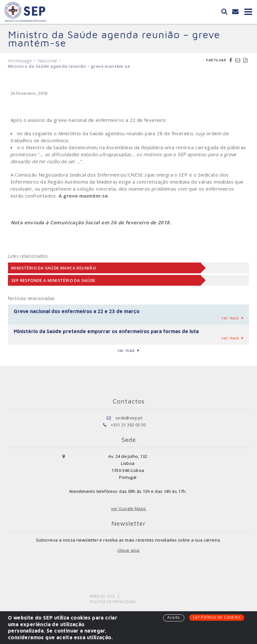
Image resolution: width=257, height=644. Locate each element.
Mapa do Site (102, 596)
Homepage (20, 61)
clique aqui (128, 550)
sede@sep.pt (129, 418)
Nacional (47, 61)
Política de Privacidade (113, 602)
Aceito (174, 617)
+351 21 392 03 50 (128, 425)
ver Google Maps (129, 508)
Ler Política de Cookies (217, 617)
